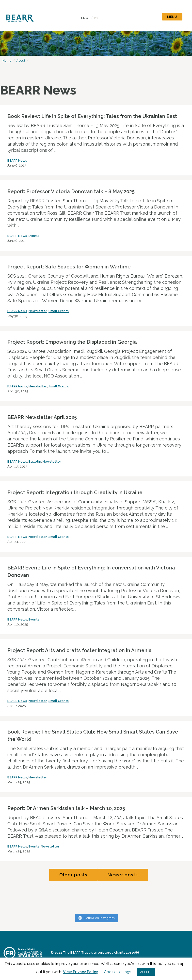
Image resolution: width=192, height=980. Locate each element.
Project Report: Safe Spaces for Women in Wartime (69, 267)
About (21, 61)
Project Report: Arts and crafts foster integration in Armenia (80, 650)
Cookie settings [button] (117, 972)
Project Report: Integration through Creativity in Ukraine (75, 492)
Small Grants (59, 311)
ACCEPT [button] (146, 972)
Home (7, 61)
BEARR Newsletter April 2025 (42, 417)
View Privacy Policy (80, 972)
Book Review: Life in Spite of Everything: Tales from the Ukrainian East (92, 116)
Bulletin (35, 462)
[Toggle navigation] (172, 16)
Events (34, 236)
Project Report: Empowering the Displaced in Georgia (72, 342)
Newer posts (123, 875)
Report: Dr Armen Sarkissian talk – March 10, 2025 (66, 808)
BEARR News (17, 160)
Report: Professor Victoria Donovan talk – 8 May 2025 (71, 191)
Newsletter (38, 311)
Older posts (73, 875)
